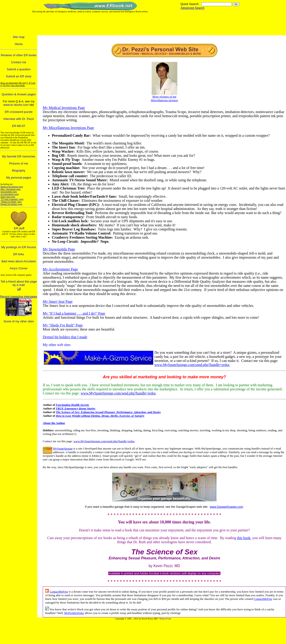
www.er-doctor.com (16, 105)
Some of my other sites (19, 321)
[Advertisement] (141, 24)
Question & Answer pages (19, 94)
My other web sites (57, 345)
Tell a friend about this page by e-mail (19, 283)
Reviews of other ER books (19, 55)
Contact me (19, 62)
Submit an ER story (19, 76)
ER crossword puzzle (19, 112)
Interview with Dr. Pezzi (19, 119)
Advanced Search (192, 8)
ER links (19, 254)
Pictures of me (19, 163)
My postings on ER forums (19, 247)
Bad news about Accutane (19, 261)
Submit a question (19, 69)
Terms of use (165, 619)
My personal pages (19, 178)
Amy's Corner (19, 268)
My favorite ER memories (19, 156)
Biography (19, 170)
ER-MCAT (19, 126)
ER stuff (19, 228)
